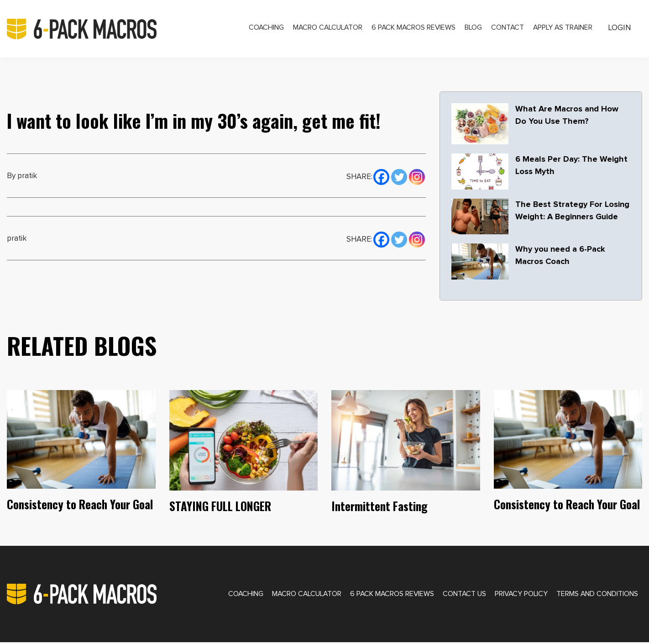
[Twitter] (399, 179)
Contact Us (459, 595)
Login (619, 29)
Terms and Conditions (596, 595)
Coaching (257, 29)
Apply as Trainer (560, 29)
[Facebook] (381, 179)
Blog (468, 29)
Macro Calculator (320, 29)
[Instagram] (417, 179)
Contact (503, 29)
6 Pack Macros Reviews (408, 29)
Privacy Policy (518, 595)
